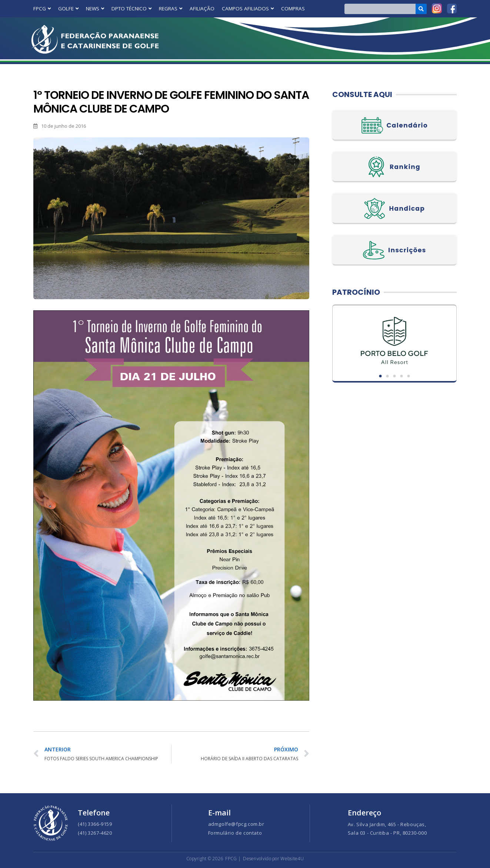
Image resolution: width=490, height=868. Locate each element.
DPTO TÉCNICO (131, 9)
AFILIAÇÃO (202, 9)
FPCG (42, 9)
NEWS (95, 9)
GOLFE (68, 9)
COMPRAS (293, 9)
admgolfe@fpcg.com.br (236, 824)
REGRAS (171, 9)
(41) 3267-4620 (95, 833)
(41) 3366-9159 (95, 824)
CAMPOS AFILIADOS (248, 9)
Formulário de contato (235, 833)
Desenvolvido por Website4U (273, 859)
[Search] (421, 9)
